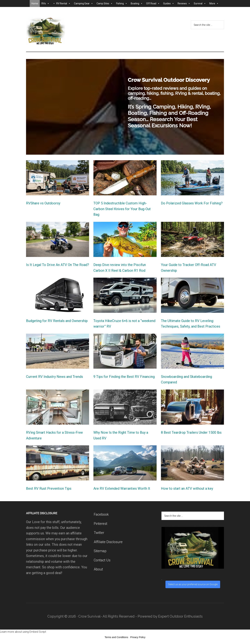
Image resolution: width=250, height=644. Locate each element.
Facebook (101, 514)
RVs (45, 3)
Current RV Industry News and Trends (55, 377)
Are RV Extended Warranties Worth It (122, 488)
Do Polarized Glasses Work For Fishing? (192, 203)
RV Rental (63, 3)
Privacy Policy (138, 637)
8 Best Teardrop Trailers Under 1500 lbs (191, 432)
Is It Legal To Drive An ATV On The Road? (58, 265)
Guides (169, 3)
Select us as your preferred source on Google (193, 584)
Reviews (184, 3)
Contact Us (102, 560)
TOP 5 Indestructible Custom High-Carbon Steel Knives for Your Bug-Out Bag (122, 209)
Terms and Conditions (116, 637)
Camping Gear (84, 3)
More (214, 3)
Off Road (153, 3)
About (98, 569)
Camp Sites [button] (105, 3)
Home (35, 3)
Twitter (99, 533)
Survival (200, 3)
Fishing (122, 3)
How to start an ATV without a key (187, 488)
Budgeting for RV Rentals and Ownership (57, 321)
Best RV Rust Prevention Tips (49, 488)
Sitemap (100, 551)
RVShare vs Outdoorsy (43, 203)
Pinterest (101, 524)
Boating (137, 3)
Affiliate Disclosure (108, 542)
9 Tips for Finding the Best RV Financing (124, 377)
